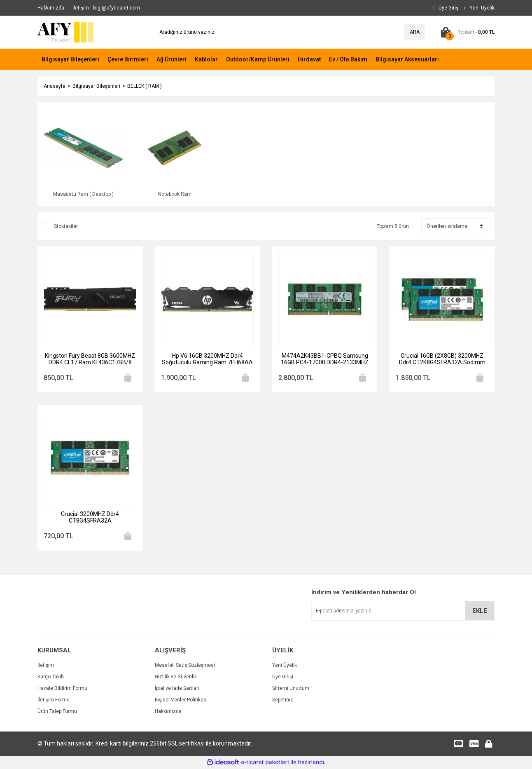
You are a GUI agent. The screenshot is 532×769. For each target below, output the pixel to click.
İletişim (46, 666)
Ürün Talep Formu (57, 712)
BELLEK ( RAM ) (145, 86)
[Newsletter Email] (403, 612)
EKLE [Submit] (480, 612)
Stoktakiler (66, 227)
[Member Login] (449, 8)
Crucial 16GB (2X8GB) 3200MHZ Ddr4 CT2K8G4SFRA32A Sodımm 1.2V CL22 (442, 360)
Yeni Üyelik (285, 666)
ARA (415, 32)
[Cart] (466, 32)
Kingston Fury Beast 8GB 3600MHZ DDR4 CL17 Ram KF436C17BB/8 (90, 360)
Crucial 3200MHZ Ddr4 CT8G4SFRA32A (90, 518)
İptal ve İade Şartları (177, 689)
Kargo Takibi (51, 678)
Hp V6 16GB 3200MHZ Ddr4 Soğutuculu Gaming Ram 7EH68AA (207, 360)
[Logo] (66, 32)
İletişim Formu (54, 701)
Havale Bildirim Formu (62, 689)
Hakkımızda (168, 712)
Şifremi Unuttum (291, 689)
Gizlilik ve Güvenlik (176, 678)
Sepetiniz (283, 701)
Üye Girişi (283, 678)
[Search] (290, 32)
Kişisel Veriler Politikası (181, 701)
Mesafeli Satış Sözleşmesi (185, 666)
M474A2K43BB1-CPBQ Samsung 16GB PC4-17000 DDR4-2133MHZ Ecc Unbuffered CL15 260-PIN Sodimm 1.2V (325, 360)
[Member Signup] (482, 8)
